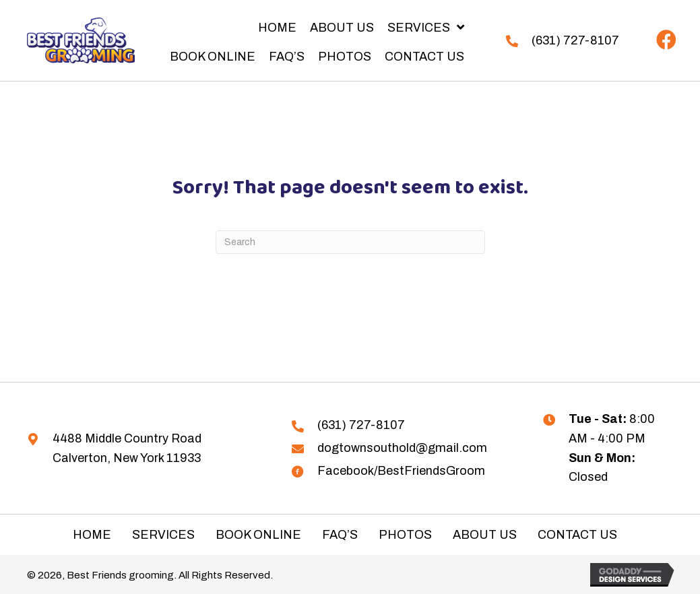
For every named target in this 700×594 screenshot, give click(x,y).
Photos (405, 535)
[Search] (350, 242)
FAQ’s (340, 535)
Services (163, 535)
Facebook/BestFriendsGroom (401, 471)
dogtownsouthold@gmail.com (402, 448)
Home (92, 535)
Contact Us (577, 535)
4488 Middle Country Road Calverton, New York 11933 (127, 448)
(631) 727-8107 (575, 40)
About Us (485, 535)
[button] (666, 40)
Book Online (258, 535)
